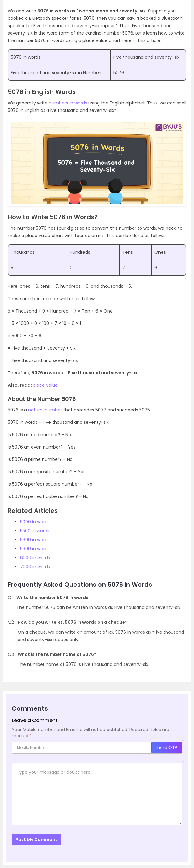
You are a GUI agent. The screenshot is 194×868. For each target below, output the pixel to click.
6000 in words (35, 558)
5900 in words (35, 549)
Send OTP (167, 747)
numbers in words (68, 103)
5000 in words (35, 522)
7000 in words (35, 567)
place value (45, 385)
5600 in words (35, 540)
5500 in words (35, 531)
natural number (45, 410)
